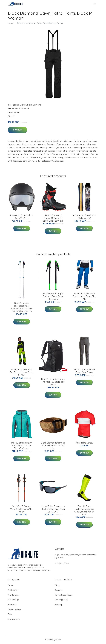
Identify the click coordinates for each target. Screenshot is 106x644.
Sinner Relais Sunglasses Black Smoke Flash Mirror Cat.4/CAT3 (53, 509)
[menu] (95, 4)
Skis (10, 614)
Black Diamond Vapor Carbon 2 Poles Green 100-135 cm (53, 296)
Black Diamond (34, 105)
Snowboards (14, 619)
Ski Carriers (13, 590)
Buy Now (18, 130)
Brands (23, 105)
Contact (59, 590)
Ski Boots (12, 605)
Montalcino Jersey (84, 443)
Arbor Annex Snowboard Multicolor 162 (84, 217)
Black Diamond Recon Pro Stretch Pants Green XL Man (22, 372)
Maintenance (14, 595)
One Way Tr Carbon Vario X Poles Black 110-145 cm (22, 509)
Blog (57, 585)
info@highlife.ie (62, 563)
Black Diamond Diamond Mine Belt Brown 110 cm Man (53, 445)
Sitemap (59, 605)
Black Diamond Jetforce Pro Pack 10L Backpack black (53, 382)
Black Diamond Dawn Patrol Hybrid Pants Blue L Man (84, 296)
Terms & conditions (64, 595)
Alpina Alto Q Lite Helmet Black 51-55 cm (22, 217)
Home (11, 23)
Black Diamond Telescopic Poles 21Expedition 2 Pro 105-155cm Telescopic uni (22, 307)
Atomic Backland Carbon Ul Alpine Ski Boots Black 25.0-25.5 (53, 218)
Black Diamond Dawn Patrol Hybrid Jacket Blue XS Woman (22, 445)
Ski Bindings (13, 600)
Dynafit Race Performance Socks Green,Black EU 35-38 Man (84, 510)
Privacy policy (61, 600)
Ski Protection (14, 609)
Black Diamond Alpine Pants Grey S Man (84, 371)
